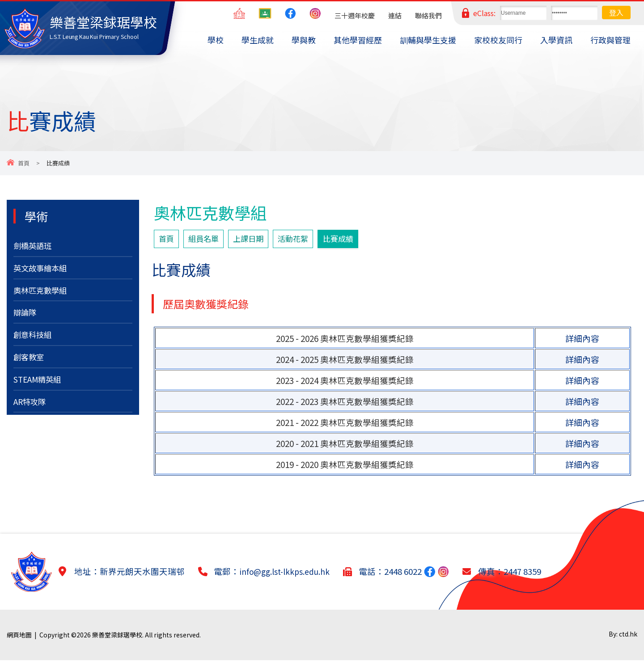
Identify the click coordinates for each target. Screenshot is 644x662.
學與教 (304, 40)
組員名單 (207, 240)
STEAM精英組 (40, 388)
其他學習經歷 (358, 40)
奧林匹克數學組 (43, 294)
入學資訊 (556, 40)
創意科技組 (35, 341)
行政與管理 (610, 40)
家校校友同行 (498, 40)
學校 (216, 40)
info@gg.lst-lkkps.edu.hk (289, 573)
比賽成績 (352, 240)
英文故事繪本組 (43, 270)
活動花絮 (304, 240)
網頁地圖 (19, 637)
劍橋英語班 (35, 246)
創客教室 (30, 365)
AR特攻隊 (31, 412)
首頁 (24, 163)
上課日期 (255, 240)
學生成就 (258, 40)
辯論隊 (26, 317)
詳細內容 (582, 340)
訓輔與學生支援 (428, 40)
